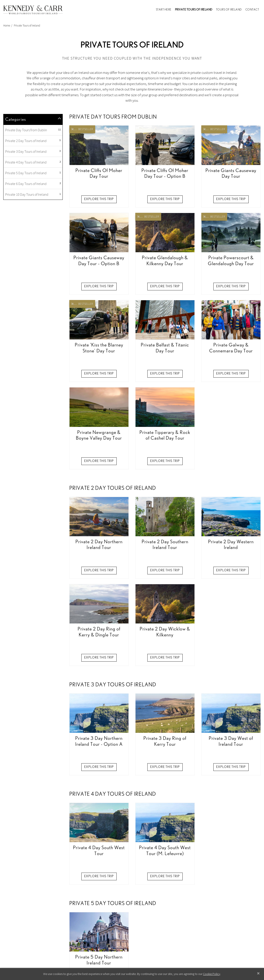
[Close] (258, 973)
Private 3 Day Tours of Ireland (33, 254)
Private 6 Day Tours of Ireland (33, 287)
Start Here (164, 10)
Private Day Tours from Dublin (33, 233)
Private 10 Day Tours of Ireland (33, 297)
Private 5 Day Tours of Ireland (33, 276)
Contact (252, 10)
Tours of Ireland (229, 10)
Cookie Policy (212, 974)
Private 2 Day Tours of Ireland (33, 244)
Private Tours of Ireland (195, 9)
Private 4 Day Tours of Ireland (33, 265)
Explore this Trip (99, 302)
